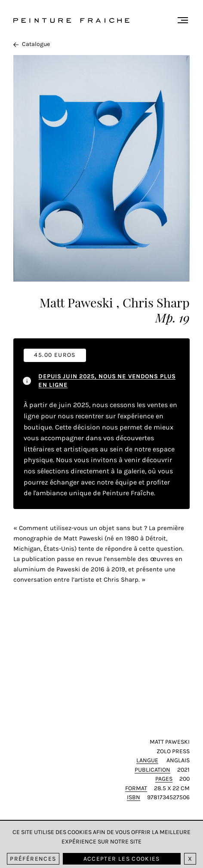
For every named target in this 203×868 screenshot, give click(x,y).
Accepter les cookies (122, 859)
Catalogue (32, 44)
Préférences (33, 859)
